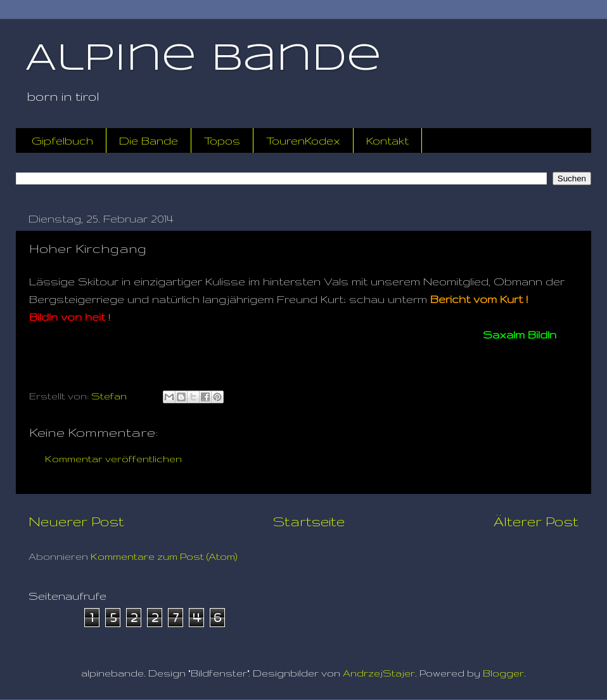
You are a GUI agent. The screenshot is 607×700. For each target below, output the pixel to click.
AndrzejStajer (379, 673)
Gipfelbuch (62, 140)
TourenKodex (303, 140)
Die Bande (149, 140)
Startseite (309, 521)
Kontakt (387, 140)
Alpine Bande (203, 59)
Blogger (503, 673)
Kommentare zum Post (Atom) (164, 556)
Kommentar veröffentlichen (113, 459)
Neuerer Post (76, 521)
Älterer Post (536, 521)
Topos (222, 140)
